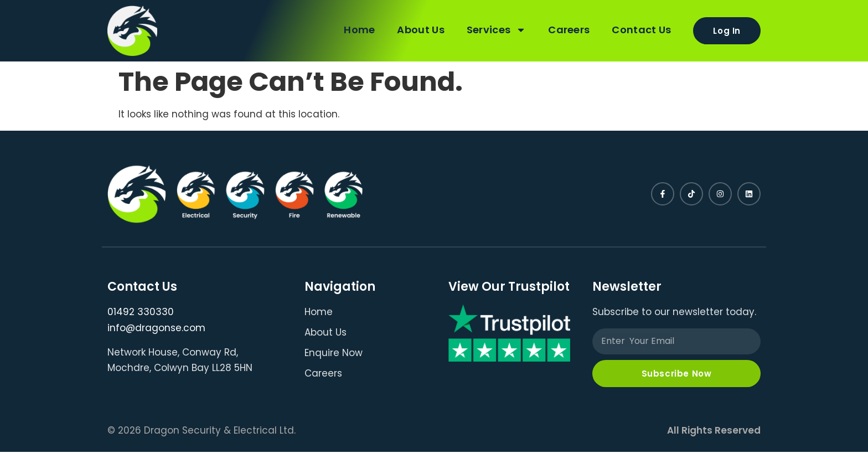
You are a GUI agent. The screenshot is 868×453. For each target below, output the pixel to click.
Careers (566, 29)
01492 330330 (141, 312)
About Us (418, 29)
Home (356, 29)
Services (494, 29)
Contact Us (639, 29)
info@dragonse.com (156, 328)
